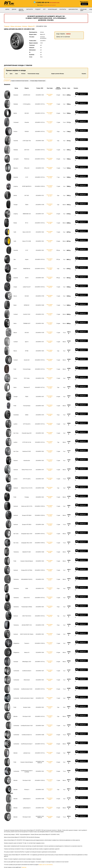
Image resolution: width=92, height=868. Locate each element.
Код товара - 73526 (50, 762)
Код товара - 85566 (50, 662)
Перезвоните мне (54, 3)
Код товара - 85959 (50, 470)
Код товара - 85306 (50, 497)
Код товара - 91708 (50, 223)
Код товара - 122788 (50, 515)
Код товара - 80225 (50, 296)
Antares (25, 26)
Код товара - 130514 (50, 461)
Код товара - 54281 (50, 707)
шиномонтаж (73, 9)
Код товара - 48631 (50, 698)
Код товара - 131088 (50, 269)
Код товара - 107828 (50, 424)
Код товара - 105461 (50, 534)
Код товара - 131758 (50, 177)
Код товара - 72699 (50, 771)
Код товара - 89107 (50, 488)
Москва (45, 5)
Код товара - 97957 (50, 378)
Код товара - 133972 (50, 442)
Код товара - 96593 (50, 278)
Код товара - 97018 (50, 250)
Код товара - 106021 (50, 735)
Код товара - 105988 (50, 525)
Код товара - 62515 (50, 625)
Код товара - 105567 (50, 451)
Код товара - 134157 (50, 652)
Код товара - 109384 (50, 168)
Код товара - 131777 (50, 141)
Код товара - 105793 (50, 360)
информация (53, 9)
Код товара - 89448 (50, 552)
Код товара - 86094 (50, 817)
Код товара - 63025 (50, 342)
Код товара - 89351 (50, 680)
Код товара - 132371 (50, 406)
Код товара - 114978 (50, 305)
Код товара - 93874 (50, 95)
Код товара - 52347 (50, 561)
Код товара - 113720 (50, 351)
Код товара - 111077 (50, 122)
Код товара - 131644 (50, 150)
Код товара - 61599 (50, 479)
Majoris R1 (32, 26)
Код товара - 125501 (50, 333)
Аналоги (7, 81)
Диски (14, 9)
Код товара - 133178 (50, 616)
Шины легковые (16, 26)
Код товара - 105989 (50, 570)
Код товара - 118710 (50, 287)
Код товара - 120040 (50, 433)
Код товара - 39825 (50, 799)
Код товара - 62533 (50, 579)
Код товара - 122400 (50, 323)
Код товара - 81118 (50, 196)
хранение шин (83, 10)
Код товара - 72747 (50, 369)
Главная (7, 26)
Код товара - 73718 (50, 780)
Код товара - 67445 (50, 397)
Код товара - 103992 (50, 744)
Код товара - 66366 (50, 689)
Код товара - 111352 (50, 113)
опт (44, 9)
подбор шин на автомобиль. (46, 865)
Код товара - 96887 (50, 598)
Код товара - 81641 (50, 241)
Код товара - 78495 (50, 716)
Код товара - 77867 (50, 205)
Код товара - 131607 (50, 104)
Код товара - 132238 (50, 186)
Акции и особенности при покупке (20, 81)
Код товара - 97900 (50, 415)
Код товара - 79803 (50, 589)
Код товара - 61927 (50, 232)
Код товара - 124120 (50, 634)
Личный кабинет (52, 5)
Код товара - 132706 (50, 506)
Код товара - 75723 (50, 314)
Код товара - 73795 (50, 753)
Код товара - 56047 (50, 726)
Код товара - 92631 (50, 214)
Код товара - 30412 (50, 607)
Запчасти (29, 9)
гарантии (24, 867)
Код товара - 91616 (50, 790)
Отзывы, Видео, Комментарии (38, 81)
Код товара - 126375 (50, 159)
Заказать (84, 4)
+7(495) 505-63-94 (42, 2)
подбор (38, 9)
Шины (7, 9)
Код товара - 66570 (50, 808)
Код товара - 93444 (50, 259)
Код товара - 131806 (50, 387)
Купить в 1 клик (83, 94)
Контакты (63, 9)
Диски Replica (21, 10)
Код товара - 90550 (50, 671)
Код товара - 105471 (50, 543)
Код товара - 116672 (50, 643)
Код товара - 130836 (50, 132)
